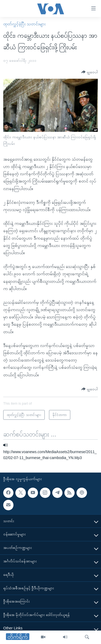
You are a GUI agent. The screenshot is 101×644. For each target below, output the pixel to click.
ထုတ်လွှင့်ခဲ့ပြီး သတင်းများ (24, 24)
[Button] (90, 72)
